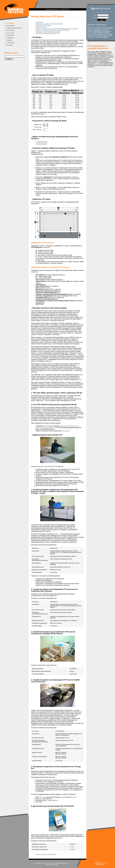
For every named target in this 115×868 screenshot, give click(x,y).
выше (38, 159)
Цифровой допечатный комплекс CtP (48, 33)
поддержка (10, 38)
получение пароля (101, 25)
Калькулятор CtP (41, 27)
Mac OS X (75, 426)
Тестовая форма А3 (42, 141)
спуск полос (11, 30)
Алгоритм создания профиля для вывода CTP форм (52, 30)
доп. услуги (11, 33)
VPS (68, 431)
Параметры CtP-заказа (43, 25)
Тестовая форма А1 (42, 144)
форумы (10, 40)
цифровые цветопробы (14, 28)
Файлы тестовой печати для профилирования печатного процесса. (57, 29)
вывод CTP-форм (106, 31)
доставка (97, 64)
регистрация (91, 25)
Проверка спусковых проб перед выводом (48, 32)
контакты (10, 45)
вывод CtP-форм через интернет (46, 854)
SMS (99, 61)
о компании (11, 43)
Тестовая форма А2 (42, 143)
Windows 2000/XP (65, 426)
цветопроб (97, 31)
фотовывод (11, 26)
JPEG (64, 431)
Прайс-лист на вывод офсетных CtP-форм (49, 24)
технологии (10, 35)
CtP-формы (39, 22)
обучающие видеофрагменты (45, 428)
